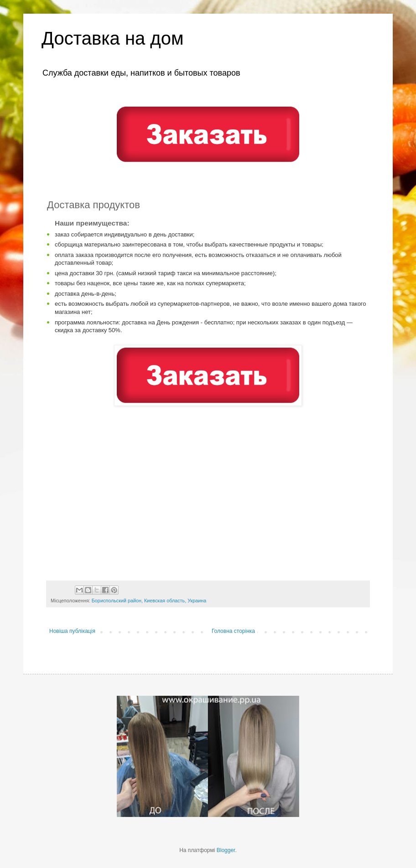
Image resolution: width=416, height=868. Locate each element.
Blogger (226, 850)
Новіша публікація (72, 631)
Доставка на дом (112, 38)
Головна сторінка (233, 631)
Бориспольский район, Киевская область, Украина (149, 601)
